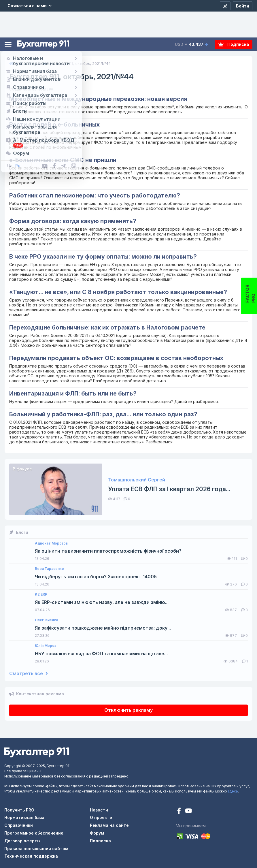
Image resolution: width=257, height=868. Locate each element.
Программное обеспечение (34, 833)
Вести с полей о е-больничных (54, 125)
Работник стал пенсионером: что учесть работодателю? (95, 195)
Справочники (19, 825)
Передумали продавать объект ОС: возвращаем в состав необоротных (116, 358)
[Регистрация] (225, 6)
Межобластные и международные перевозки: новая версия (98, 99)
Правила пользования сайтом (36, 849)
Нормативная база (24, 817)
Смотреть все (29, 674)
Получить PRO (19, 810)
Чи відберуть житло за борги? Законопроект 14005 (96, 577)
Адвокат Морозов (51, 543)
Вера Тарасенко (49, 569)
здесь (233, 791)
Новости (99, 810)
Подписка (234, 44)
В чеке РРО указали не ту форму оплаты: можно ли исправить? (103, 257)
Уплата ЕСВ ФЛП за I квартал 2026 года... (169, 489)
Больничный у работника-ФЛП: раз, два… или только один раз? (103, 414)
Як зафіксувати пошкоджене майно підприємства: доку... (103, 628)
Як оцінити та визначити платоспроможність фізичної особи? (108, 551)
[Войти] (243, 6)
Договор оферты (22, 841)
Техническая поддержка (31, 856)
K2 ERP (41, 594)
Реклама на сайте (109, 825)
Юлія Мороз (46, 646)
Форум (97, 833)
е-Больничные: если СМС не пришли (63, 160)
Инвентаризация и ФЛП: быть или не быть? (73, 393)
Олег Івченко (47, 620)
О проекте (101, 817)
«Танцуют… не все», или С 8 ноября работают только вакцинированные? (118, 292)
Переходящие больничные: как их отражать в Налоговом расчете (107, 327)
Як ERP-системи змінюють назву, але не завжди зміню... (102, 602)
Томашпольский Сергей (137, 480)
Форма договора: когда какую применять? (73, 221)
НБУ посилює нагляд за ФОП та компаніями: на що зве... (101, 654)
